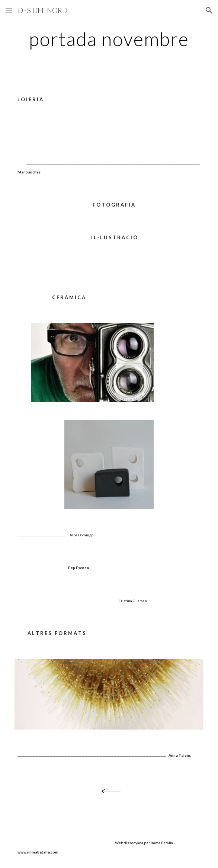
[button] (9, 10)
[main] (109, 39)
